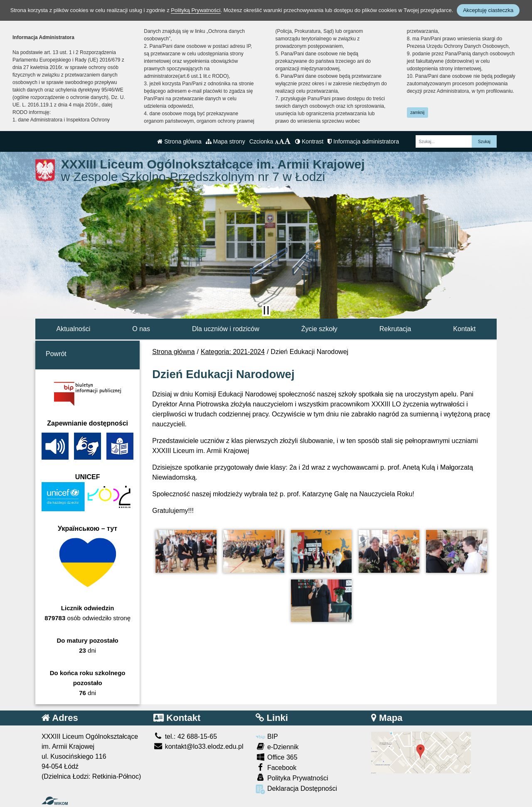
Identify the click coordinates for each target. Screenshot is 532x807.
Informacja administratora (363, 141)
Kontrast (309, 141)
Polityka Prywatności (292, 778)
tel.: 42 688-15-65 (185, 736)
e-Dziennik (277, 746)
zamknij (417, 113)
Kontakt (464, 329)
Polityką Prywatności (196, 10)
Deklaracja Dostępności (296, 789)
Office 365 (276, 757)
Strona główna (179, 141)
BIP (267, 736)
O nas (141, 329)
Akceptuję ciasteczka (488, 10)
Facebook (276, 767)
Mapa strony (225, 141)
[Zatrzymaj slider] (266, 310)
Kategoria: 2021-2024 (233, 352)
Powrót (56, 354)
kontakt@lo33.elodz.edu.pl (198, 746)
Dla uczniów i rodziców (226, 329)
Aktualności (73, 329)
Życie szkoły (319, 329)
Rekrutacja (395, 329)
